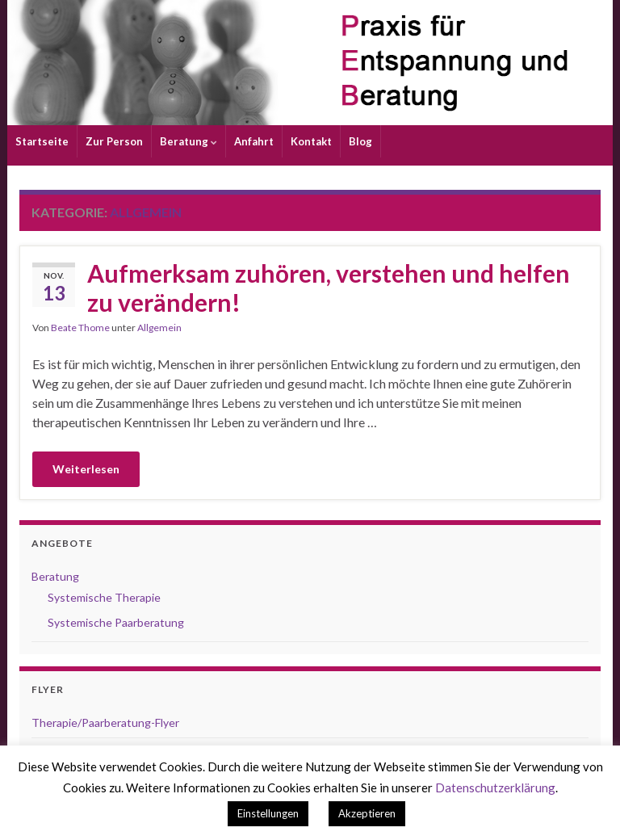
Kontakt (311, 141)
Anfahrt (254, 141)
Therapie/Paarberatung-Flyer (105, 722)
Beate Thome (80, 328)
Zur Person (114, 141)
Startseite (42, 141)
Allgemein (159, 328)
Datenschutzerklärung (495, 787)
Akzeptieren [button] (367, 813)
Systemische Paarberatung (116, 622)
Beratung (189, 141)
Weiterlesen (86, 469)
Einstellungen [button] (268, 813)
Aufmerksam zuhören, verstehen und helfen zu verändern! (329, 288)
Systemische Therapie (104, 597)
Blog (360, 141)
